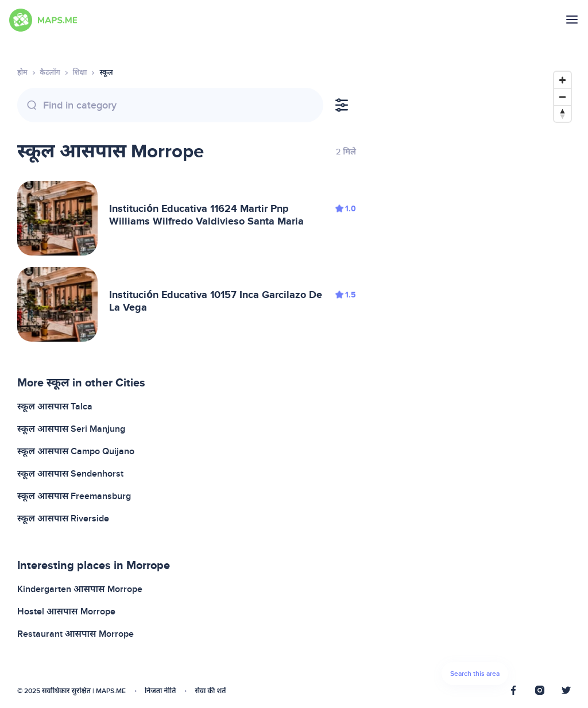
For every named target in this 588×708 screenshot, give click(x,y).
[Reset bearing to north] (562, 113)
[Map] (475, 381)
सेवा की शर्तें (210, 691)
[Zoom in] (562, 80)
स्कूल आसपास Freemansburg (74, 496)
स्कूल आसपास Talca (55, 407)
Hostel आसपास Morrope (66, 612)
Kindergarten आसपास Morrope (80, 589)
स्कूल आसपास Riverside (63, 519)
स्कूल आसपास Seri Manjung (71, 429)
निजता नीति (160, 691)
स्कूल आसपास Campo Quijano (76, 451)
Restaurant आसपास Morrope (76, 634)
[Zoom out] (562, 97)
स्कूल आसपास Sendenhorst (70, 474)
